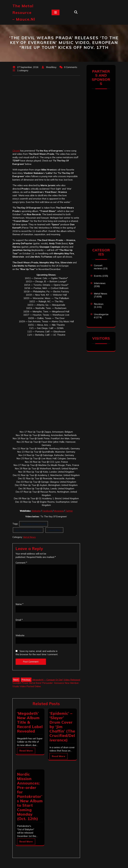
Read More (26, 751)
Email (19, 620)
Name (19, 604)
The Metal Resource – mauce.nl (24, 13)
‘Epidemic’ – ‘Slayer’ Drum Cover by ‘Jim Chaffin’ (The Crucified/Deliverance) (62, 727)
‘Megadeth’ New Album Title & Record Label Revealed (30, 722)
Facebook (47, 511)
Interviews (100, 283)
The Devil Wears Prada (34, 524)
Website (36, 511)
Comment (21, 563)
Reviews (99, 304)
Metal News (29, 537)
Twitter (69, 511)
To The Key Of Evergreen (28, 530)
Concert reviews (98, 267)
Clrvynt (16, 151)
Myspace (59, 511)
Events (98, 276)
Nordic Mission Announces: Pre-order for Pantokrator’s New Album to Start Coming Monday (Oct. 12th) (30, 796)
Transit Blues (54, 530)
